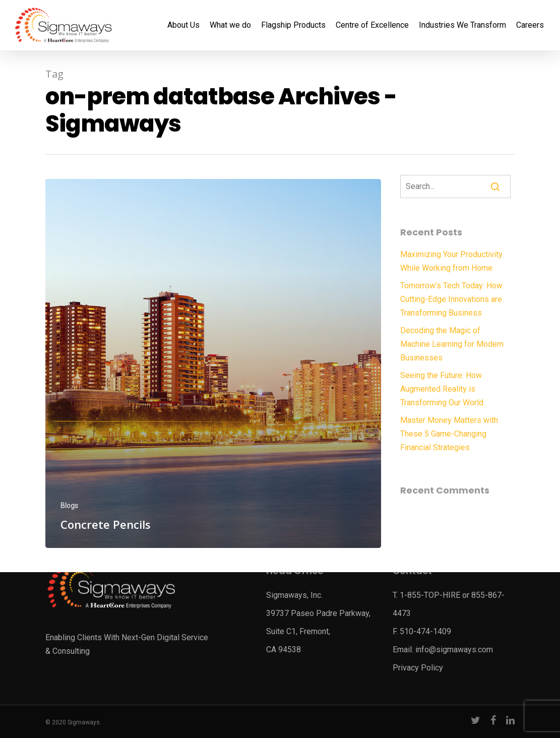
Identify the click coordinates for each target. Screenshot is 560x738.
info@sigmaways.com (454, 650)
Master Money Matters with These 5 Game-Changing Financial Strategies (449, 434)
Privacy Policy (418, 668)
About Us (183, 25)
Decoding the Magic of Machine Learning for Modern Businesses (452, 344)
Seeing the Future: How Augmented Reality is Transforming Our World (442, 389)
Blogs (69, 506)
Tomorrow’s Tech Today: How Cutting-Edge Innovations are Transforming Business (451, 299)
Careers (530, 25)
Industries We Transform (462, 25)
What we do (230, 25)
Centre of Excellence (372, 25)
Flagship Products (293, 25)
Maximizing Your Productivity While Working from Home (451, 261)
